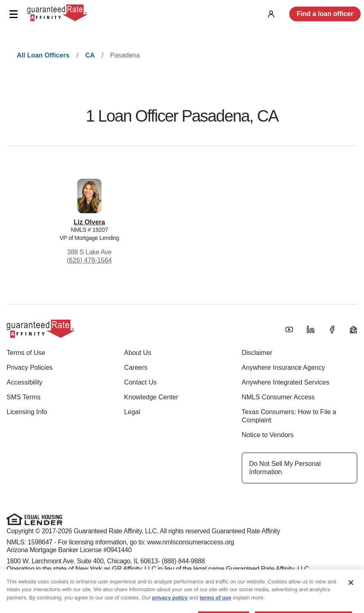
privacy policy (170, 606)
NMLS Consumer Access (278, 397)
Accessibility (24, 382)
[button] (13, 14)
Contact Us (140, 382)
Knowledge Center (151, 397)
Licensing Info (27, 412)
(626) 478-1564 (89, 260)
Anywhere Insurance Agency (283, 368)
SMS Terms (23, 397)
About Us (138, 353)
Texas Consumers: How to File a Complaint (289, 416)
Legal (132, 412)
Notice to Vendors (267, 435)
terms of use (215, 606)
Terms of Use (26, 353)
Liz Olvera (89, 222)
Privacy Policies (30, 368)
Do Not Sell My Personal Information (285, 468)
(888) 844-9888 (183, 561)
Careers (136, 368)
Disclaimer (257, 353)
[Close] (351, 591)
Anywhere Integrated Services (285, 382)
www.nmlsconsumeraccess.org (191, 542)
